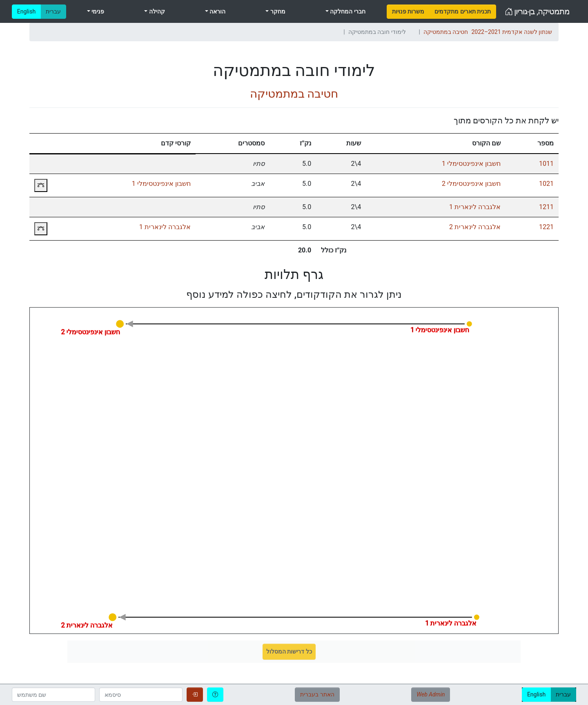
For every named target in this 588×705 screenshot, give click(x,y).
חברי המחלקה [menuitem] (347, 11)
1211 (546, 207)
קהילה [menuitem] (156, 11)
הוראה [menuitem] (217, 11)
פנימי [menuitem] (97, 11)
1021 (546, 184)
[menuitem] (408, 12)
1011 (546, 164)
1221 (546, 227)
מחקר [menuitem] (277, 11)
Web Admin (431, 694)
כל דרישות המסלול (289, 651)
